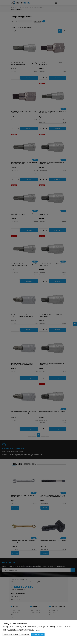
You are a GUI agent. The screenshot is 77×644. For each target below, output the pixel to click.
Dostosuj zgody (25, 635)
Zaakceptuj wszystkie (38, 635)
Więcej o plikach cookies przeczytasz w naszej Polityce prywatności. (21, 631)
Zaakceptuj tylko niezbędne (11, 635)
